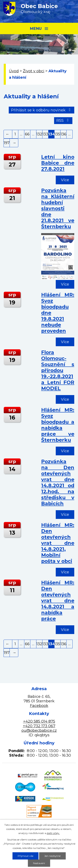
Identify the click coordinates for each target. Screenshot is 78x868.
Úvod (14, 71)
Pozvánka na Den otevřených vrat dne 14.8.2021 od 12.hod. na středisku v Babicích (58, 482)
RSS (63, 121)
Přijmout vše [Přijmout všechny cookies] (25, 856)
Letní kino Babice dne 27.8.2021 (58, 163)
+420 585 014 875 (39, 721)
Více (65, 180)
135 (57, 134)
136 (63, 134)
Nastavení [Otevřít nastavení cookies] (39, 863)
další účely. (53, 833)
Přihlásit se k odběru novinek (42, 110)
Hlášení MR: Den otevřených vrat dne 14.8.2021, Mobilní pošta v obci (58, 543)
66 (27, 134)
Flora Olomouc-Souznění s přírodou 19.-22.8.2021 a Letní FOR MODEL (58, 370)
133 (45, 134)
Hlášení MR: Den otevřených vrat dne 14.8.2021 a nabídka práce (58, 601)
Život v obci (34, 71)
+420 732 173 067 (39, 726)
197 (7, 143)
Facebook (39, 706)
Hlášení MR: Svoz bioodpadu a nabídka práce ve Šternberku (58, 425)
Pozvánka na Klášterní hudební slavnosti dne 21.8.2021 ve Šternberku (58, 208)
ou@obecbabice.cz (39, 731)
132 (39, 134)
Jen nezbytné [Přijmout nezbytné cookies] (52, 856)
